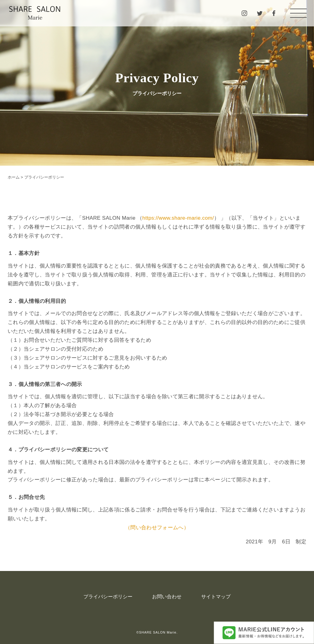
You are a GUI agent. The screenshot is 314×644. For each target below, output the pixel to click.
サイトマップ (216, 597)
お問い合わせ (167, 597)
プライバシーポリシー (108, 597)
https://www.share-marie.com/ (178, 218)
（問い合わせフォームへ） (157, 528)
